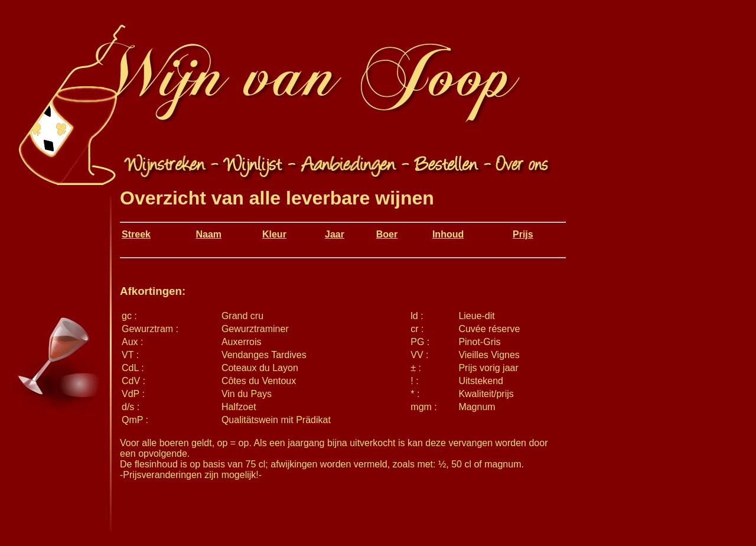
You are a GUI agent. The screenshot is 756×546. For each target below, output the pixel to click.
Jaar (335, 234)
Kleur (274, 234)
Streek (136, 234)
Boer (387, 234)
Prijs (523, 234)
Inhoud (448, 234)
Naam (208, 234)
